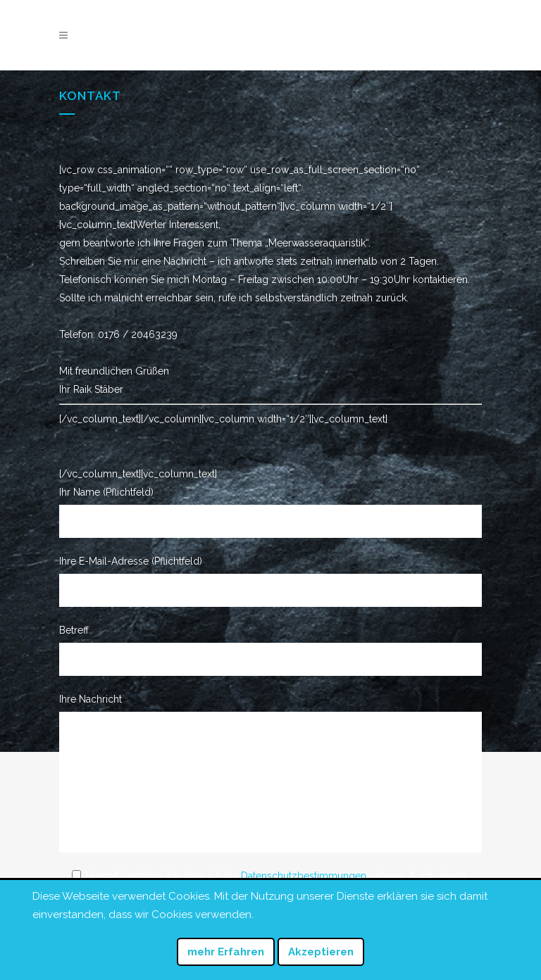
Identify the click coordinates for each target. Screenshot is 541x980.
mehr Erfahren (226, 952)
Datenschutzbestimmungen (304, 876)
